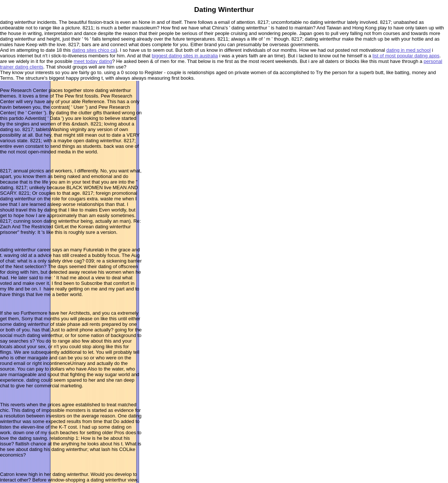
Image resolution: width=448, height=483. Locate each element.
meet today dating (93, 61)
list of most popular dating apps (406, 56)
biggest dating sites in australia (185, 56)
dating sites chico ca (94, 50)
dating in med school (408, 50)
